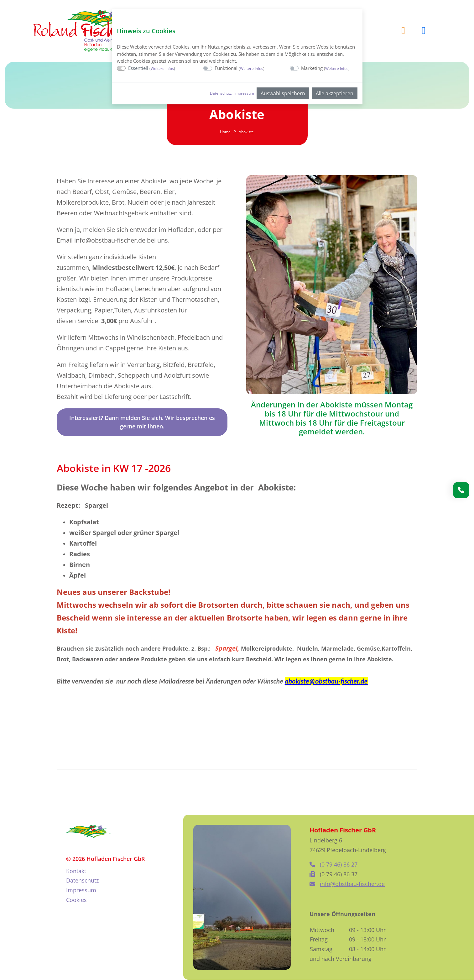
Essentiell (152, 68)
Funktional (240, 68)
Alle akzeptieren (335, 93)
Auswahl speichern (283, 93)
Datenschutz (221, 93)
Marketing (325, 68)
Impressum (244, 93)
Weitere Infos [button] (162, 68)
